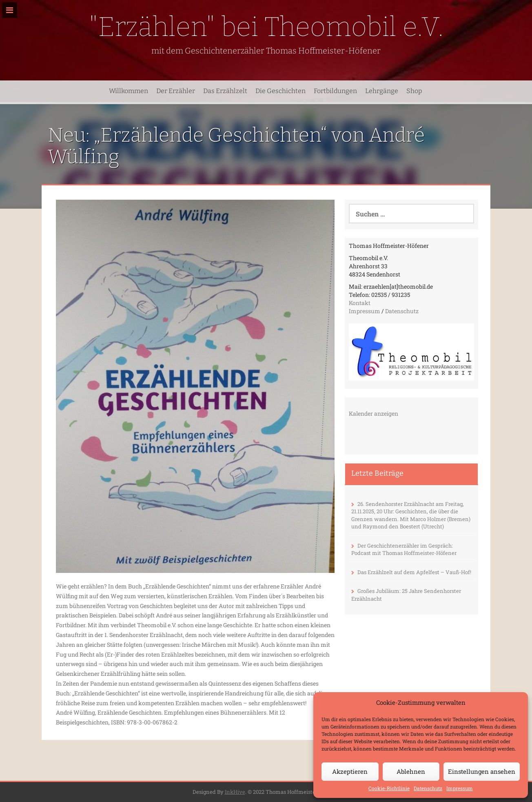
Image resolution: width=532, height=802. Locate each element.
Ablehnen (411, 771)
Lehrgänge (382, 91)
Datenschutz (428, 788)
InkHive (235, 792)
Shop (414, 91)
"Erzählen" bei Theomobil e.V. (266, 27)
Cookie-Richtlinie (389, 788)
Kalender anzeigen (374, 413)
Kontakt (360, 303)
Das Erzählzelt (225, 91)
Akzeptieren (350, 771)
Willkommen (129, 91)
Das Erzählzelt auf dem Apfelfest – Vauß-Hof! (414, 572)
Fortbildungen (335, 91)
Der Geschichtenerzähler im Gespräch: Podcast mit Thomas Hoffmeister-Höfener (404, 549)
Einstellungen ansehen (482, 771)
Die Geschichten (280, 91)
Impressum (460, 788)
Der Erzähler (176, 91)
